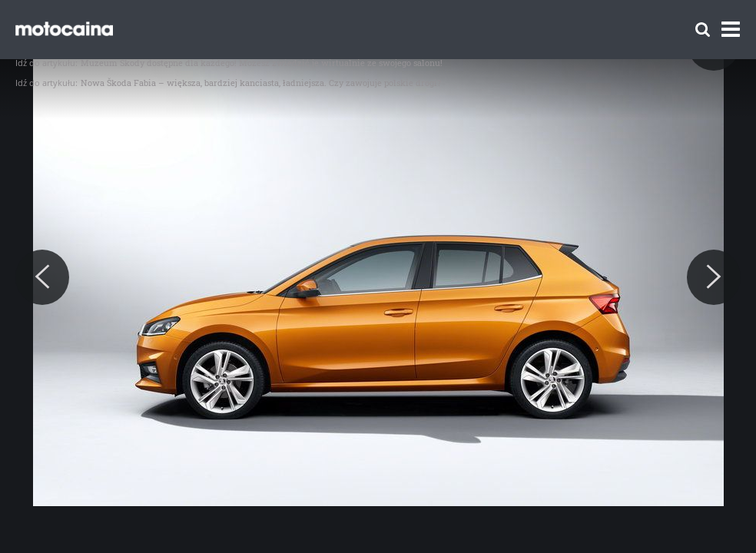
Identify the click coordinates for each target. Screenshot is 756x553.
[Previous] (42, 277)
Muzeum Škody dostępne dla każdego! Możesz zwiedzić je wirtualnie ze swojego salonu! (262, 63)
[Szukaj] (703, 30)
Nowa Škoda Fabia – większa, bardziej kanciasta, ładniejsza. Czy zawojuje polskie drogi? (261, 83)
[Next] (714, 277)
